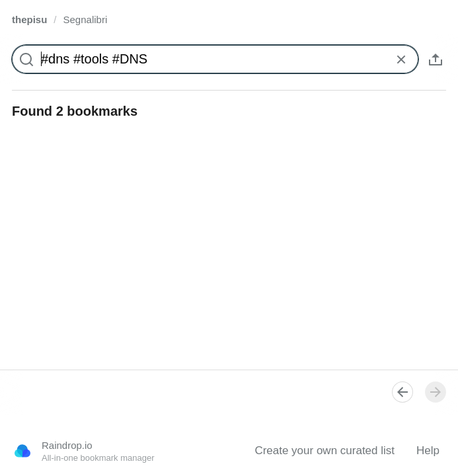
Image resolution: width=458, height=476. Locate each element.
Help (428, 451)
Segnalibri (86, 20)
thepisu (29, 20)
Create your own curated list (324, 451)
